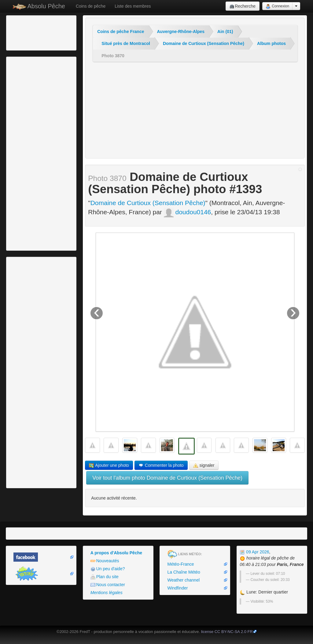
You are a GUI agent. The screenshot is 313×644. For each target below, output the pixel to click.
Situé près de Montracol (126, 43)
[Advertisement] (41, 32)
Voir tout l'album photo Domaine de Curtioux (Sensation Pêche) (167, 478)
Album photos (271, 43)
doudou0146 (188, 212)
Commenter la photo (161, 465)
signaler (204, 465)
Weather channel (183, 580)
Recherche (243, 6)
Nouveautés (105, 561)
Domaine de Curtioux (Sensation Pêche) (204, 43)
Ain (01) (225, 32)
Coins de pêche (91, 6)
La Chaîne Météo (184, 572)
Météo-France (180, 564)
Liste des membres (133, 6)
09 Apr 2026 (254, 552)
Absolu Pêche (39, 6)
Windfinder (177, 588)
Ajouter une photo (109, 465)
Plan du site (105, 577)
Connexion (277, 6)
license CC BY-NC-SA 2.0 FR (227, 632)
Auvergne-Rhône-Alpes (181, 32)
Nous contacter (108, 585)
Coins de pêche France (121, 32)
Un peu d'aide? (108, 569)
